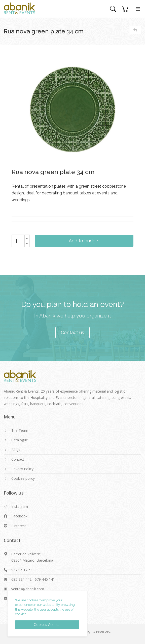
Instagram (20, 506)
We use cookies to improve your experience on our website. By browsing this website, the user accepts (45, 605)
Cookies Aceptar (47, 625)
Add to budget (84, 241)
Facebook (19, 516)
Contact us (72, 332)
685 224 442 (21, 579)
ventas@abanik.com (28, 589)
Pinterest (19, 526)
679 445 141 (45, 579)
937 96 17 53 (22, 570)
